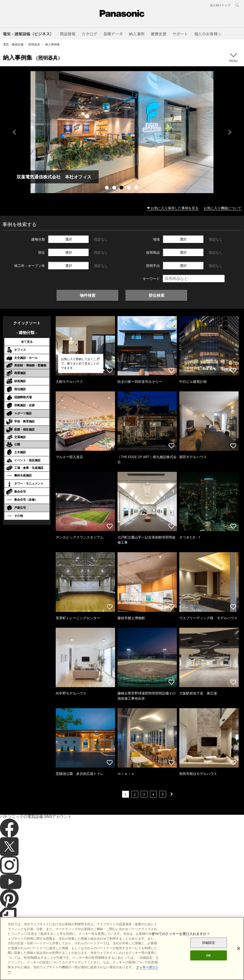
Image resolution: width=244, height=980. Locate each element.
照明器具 (34, 44)
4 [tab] (129, 188)
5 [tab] (137, 188)
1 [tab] (107, 188)
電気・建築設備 (13, 44)
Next (230, 132)
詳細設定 (209, 943)
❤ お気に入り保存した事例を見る (173, 208)
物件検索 (88, 295)
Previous (14, 132)
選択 (69, 239)
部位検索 (157, 295)
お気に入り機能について (223, 208)
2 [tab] (115, 188)
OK (209, 955)
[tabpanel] (122, 132)
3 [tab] (122, 188)
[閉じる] (239, 948)
